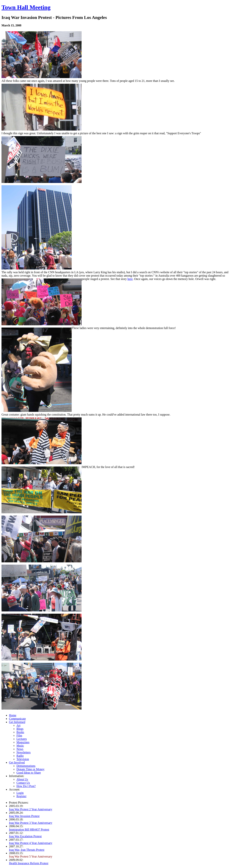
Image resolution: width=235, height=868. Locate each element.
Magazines (23, 742)
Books (20, 732)
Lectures (22, 739)
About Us (22, 779)
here (130, 279)
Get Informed (17, 722)
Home (13, 715)
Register (21, 796)
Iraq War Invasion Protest (24, 816)
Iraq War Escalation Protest (25, 836)
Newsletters (24, 752)
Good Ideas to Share (29, 773)
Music (20, 746)
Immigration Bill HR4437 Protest (29, 830)
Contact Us (23, 783)
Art (18, 725)
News (20, 749)
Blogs (20, 729)
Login (20, 793)
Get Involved (17, 762)
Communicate (17, 719)
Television (23, 759)
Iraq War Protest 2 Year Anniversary (31, 809)
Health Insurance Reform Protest (29, 863)
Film (19, 736)
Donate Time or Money (30, 769)
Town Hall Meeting (26, 7)
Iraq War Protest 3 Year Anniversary (31, 823)
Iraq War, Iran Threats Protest (27, 850)
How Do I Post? (26, 786)
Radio (20, 756)
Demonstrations (26, 766)
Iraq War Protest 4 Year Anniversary (31, 843)
